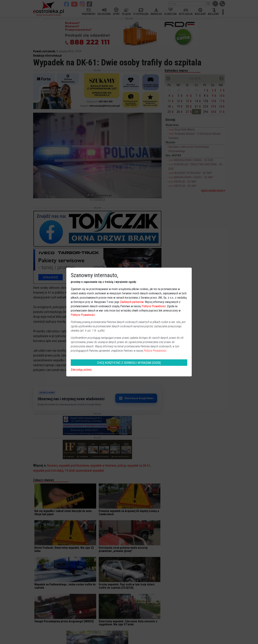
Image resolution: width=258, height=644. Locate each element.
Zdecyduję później (81, 370)
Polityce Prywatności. (155, 351)
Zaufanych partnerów (132, 302)
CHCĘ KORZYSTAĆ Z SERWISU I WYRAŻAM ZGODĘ (129, 363)
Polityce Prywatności (154, 306)
